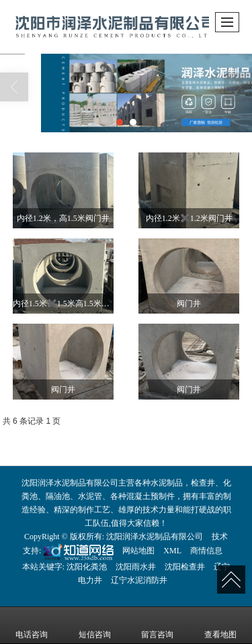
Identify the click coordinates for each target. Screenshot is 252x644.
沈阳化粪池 (87, 567)
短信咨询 (95, 625)
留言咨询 (157, 625)
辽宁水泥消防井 (139, 580)
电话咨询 (32, 625)
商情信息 (206, 551)
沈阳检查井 (185, 567)
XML (172, 551)
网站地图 (138, 551)
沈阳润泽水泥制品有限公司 (155, 537)
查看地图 (220, 625)
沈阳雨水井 (136, 567)
